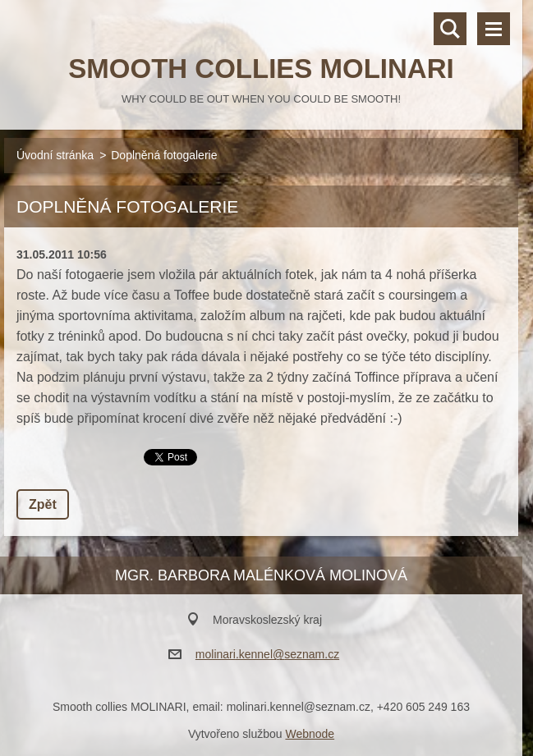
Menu (494, 29)
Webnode (310, 734)
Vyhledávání (450, 29)
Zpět (43, 504)
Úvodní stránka (55, 155)
